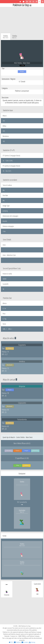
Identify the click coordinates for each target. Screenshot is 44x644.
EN (27, 2)
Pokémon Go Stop (22, 5)
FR (36, 2)
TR (42, 2)
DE (30, 2)
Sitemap (32, 642)
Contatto (25, 642)
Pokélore (17, 642)
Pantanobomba (22, 419)
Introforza (22, 361)
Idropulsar (22, 386)
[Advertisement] (22, 20)
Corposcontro (22, 403)
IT (39, 2)
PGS (11, 642)
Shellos (15, 36)
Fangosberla (22, 345)
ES (33, 2)
